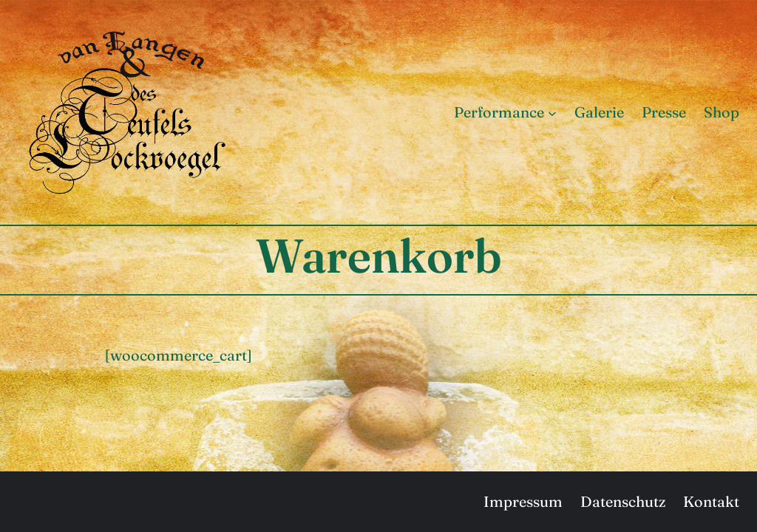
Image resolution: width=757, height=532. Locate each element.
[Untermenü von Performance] (552, 112)
